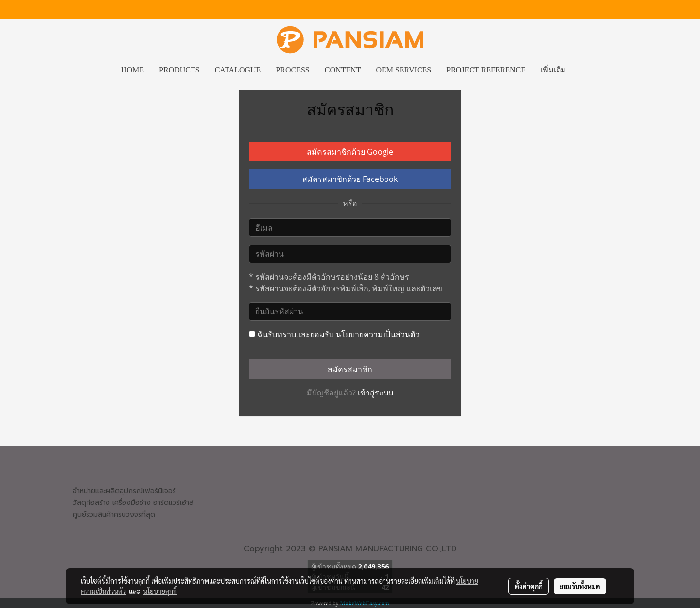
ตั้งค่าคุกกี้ (529, 586)
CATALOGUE (238, 70)
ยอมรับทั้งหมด (580, 586)
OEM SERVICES (403, 70)
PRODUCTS (179, 70)
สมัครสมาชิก (350, 369)
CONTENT (343, 70)
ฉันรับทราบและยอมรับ (334, 334)
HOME (132, 70)
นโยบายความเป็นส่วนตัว (378, 334)
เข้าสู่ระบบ (376, 393)
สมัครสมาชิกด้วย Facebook (350, 179)
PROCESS (292, 70)
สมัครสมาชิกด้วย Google (350, 152)
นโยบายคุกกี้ (160, 591)
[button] (582, 70)
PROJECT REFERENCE (486, 70)
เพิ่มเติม (553, 70)
